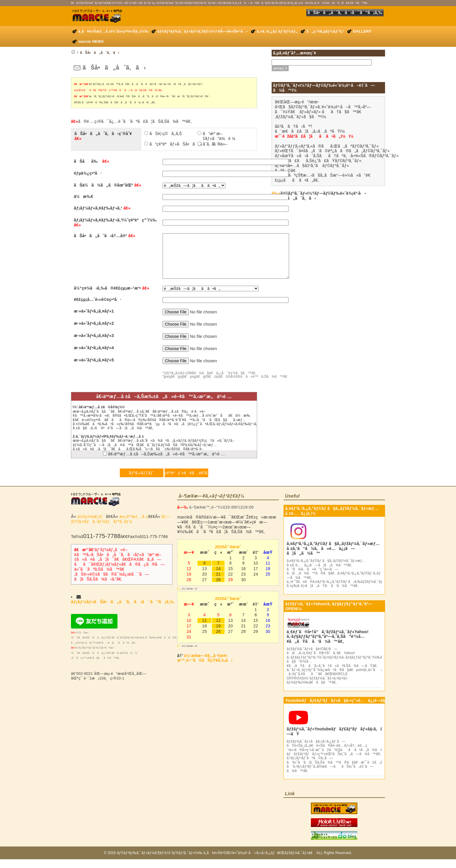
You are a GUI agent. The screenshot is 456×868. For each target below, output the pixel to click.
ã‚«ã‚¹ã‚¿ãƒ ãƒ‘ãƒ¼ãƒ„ (277, 31)
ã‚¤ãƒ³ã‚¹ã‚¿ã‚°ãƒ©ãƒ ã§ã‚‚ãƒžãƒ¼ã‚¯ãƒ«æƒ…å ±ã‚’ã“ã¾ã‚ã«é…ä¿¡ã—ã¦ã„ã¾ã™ (333, 557)
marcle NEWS (91, 41)
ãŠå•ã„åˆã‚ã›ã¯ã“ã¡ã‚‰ (345, 13)
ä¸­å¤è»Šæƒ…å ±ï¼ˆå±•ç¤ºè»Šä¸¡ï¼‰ (113, 31)
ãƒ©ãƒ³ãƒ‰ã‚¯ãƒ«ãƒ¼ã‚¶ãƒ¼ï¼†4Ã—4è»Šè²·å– (203, 31)
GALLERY (362, 31)
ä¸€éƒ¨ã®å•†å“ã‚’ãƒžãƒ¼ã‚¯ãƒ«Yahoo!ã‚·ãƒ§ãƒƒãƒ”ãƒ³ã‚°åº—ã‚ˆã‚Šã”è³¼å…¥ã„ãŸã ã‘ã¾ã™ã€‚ (328, 645)
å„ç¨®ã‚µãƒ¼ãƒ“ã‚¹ (325, 31)
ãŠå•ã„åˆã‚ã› (100, 53)
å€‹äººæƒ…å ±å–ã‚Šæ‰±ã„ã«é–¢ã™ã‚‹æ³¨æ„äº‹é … (164, 463)
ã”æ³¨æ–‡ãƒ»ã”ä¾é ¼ (219, 136)
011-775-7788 (102, 545)
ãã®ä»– (215, 144)
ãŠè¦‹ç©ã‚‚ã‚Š (166, 134)
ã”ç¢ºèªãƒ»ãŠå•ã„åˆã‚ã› (173, 144)
